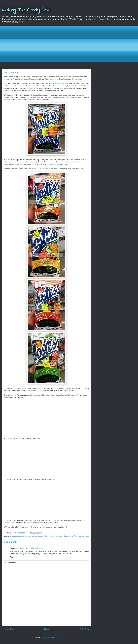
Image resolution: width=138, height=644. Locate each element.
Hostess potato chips (61, 84)
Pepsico (29, 522)
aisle (24, 536)
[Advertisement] (71, 44)
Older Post (84, 629)
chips (28, 536)
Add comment (10, 562)
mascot (41, 536)
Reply (12, 557)
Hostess (34, 536)
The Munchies (79, 536)
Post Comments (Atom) (51, 637)
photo (71, 536)
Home (47, 629)
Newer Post (9, 629)
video (87, 536)
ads (11, 536)
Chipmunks (52, 164)
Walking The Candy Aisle (26, 10)
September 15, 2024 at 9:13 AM (32, 548)
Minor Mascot (49, 536)
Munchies (58, 536)
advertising (17, 536)
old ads (65, 536)
